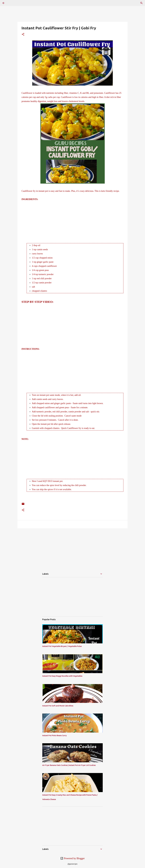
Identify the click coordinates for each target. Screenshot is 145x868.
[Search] (141, 3)
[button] (23, 35)
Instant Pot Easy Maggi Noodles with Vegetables (62, 676)
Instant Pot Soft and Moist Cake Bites (58, 706)
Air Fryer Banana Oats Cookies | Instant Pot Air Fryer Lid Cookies (69, 765)
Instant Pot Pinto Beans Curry (54, 735)
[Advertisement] (72, 219)
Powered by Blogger (72, 858)
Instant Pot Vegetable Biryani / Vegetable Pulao (62, 646)
